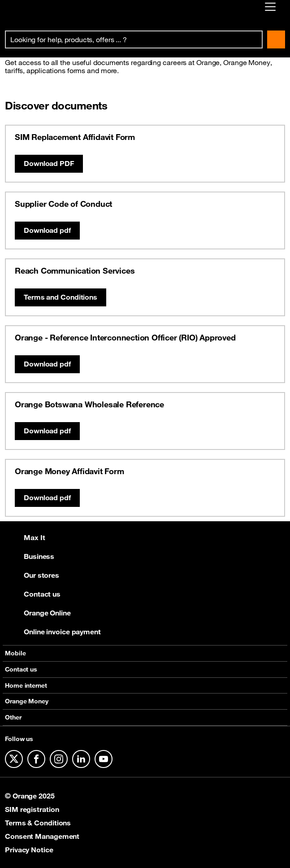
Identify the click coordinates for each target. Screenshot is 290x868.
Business (30, 556)
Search (276, 39)
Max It (25, 537)
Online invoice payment (53, 632)
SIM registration (32, 809)
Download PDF (49, 163)
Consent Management (42, 836)
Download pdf (47, 230)
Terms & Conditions (38, 823)
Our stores (32, 575)
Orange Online (38, 613)
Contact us (33, 594)
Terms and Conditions (61, 297)
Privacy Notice (29, 850)
